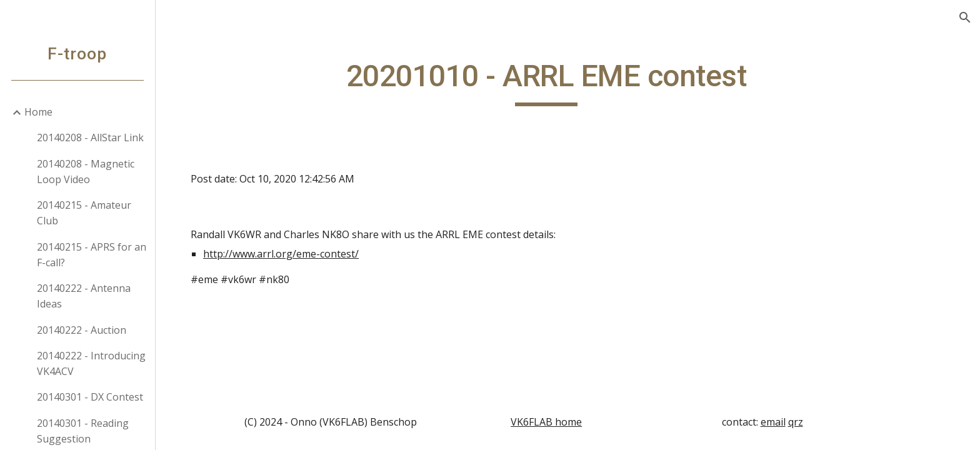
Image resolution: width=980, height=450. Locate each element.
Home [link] (39, 112)
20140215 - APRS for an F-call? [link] (92, 255)
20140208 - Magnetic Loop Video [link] (86, 172)
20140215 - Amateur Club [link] (85, 213)
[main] (568, 82)
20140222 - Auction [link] (82, 330)
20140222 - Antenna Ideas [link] (84, 296)
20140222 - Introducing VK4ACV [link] (92, 363)
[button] (965, 17)
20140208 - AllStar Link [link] (91, 137)
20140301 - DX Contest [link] (91, 397)
